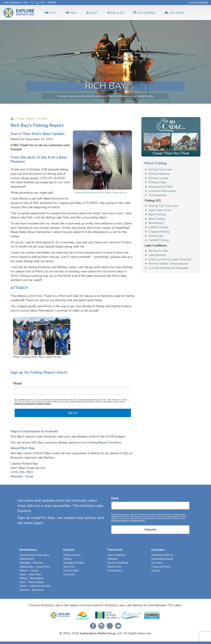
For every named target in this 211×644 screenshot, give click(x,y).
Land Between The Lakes (34, 555)
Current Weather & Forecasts (168, 268)
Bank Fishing (157, 214)
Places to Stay (72, 555)
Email (18, 384)
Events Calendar (198, 2)
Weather (113, 559)
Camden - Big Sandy (31, 590)
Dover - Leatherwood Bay (35, 586)
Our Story (157, 563)
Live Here (69, 574)
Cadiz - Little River (30, 574)
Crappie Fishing (159, 232)
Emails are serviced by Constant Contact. (33, 404)
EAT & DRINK (144, 13)
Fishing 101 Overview (163, 206)
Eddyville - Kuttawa (31, 563)
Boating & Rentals (74, 563)
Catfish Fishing (158, 227)
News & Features (118, 563)
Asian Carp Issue (160, 210)
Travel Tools (114, 567)
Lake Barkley (157, 255)
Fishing (20, 119)
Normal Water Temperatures (168, 264)
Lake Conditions (12, 2)
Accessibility (115, 571)
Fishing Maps (157, 182)
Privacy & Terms (161, 567)
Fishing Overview (160, 169)
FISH (71, 13)
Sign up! (73, 413)
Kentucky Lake (158, 251)
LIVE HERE (174, 13)
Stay (51, 13)
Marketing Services (162, 559)
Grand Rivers (27, 559)
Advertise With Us (162, 555)
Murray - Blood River (32, 578)
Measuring (156, 236)
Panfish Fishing (159, 240)
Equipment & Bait (161, 187)
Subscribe (150, 530)
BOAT (92, 13)
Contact (156, 571)
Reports (31, 119)
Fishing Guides (159, 178)
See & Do (69, 567)
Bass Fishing (157, 219)
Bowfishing (156, 223)
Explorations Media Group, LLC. (101, 633)
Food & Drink (71, 571)
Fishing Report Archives (104, 442)
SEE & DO (116, 13)
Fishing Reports (159, 174)
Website (17, 476)
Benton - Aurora (29, 571)
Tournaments (157, 195)
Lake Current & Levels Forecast (170, 259)
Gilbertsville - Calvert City (35, 567)
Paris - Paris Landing (31, 582)
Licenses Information (162, 191)
